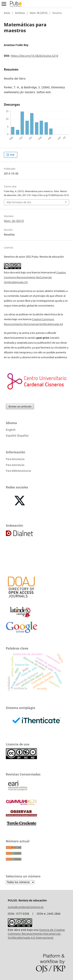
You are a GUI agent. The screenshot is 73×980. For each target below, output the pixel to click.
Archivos (20, 13)
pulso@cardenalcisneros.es (26, 907)
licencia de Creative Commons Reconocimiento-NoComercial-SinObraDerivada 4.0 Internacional (36, 934)
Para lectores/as (15, 459)
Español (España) (17, 436)
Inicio (7, 13)
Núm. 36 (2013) (39, 13)
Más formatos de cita (19, 202)
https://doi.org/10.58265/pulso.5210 (34, 56)
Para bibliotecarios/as (18, 471)
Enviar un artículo (20, 406)
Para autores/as (15, 465)
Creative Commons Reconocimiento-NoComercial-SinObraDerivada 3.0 (35, 277)
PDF (12, 155)
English (11, 430)
